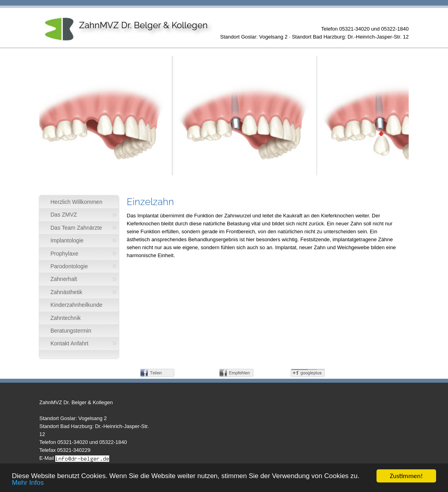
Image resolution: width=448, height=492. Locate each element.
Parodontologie (69, 266)
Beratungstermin (71, 331)
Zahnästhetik (66, 292)
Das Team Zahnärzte (76, 228)
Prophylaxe (64, 254)
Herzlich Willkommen (76, 202)
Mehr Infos (28, 483)
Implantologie (67, 240)
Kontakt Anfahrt (70, 343)
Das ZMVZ (64, 215)
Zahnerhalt (64, 279)
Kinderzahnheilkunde (76, 305)
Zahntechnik (66, 318)
